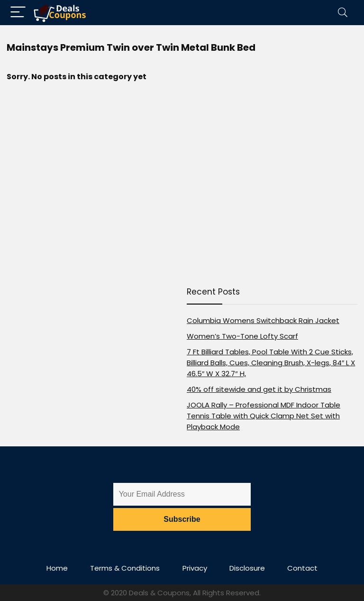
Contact (302, 568)
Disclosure (247, 568)
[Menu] (18, 13)
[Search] (343, 13)
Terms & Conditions (125, 568)
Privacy (195, 568)
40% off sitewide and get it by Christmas (259, 389)
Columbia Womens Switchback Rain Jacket (263, 320)
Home (57, 568)
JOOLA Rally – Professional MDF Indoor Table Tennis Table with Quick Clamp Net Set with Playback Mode (264, 416)
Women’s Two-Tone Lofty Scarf (242, 336)
